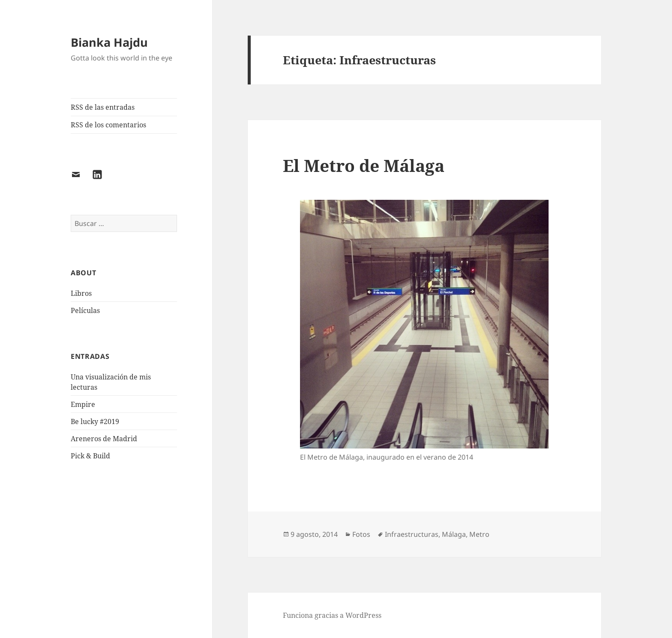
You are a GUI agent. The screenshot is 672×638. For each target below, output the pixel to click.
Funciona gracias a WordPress (332, 615)
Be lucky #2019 (95, 421)
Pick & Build (90, 456)
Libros (81, 293)
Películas (85, 310)
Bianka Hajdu (109, 42)
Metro (479, 534)
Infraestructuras (412, 534)
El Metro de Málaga (364, 165)
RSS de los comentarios (108, 125)
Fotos (361, 534)
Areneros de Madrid (104, 439)
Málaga (454, 534)
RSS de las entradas (103, 107)
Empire (83, 404)
